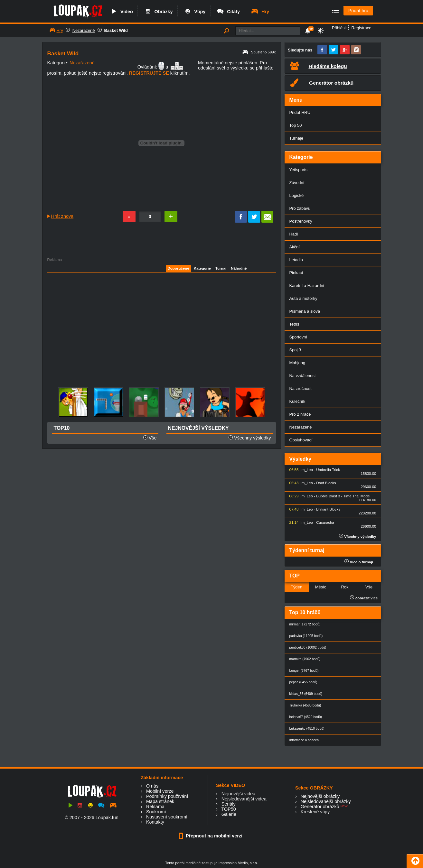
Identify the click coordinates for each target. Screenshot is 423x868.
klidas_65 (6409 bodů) (306, 694)
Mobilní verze (160, 791)
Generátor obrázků (320, 807)
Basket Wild (116, 30)
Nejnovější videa (239, 794)
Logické (297, 195)
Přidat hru (358, 11)
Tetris (294, 324)
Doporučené (179, 268)
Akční (295, 247)
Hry (260, 12)
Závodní (297, 183)
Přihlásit (339, 28)
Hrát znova (62, 216)
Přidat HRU (300, 112)
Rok (345, 587)
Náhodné (239, 268)
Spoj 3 (295, 350)
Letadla (296, 260)
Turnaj (221, 268)
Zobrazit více (364, 598)
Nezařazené (84, 30)
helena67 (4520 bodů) (306, 717)
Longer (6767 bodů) (304, 671)
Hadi (294, 234)
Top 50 (296, 125)
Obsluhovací (301, 440)
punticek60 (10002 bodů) (308, 647)
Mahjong (297, 363)
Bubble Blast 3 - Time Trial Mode (343, 496)
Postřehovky (301, 221)
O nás (152, 786)
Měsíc (321, 587)
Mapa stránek (160, 801)
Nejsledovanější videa (244, 799)
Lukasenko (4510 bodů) (307, 729)
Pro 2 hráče (300, 414)
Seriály (229, 804)
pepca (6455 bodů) (303, 682)
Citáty (228, 12)
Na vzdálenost (303, 376)
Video (121, 12)
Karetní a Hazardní (307, 286)
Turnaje (296, 138)
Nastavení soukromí (167, 817)
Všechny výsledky (250, 438)
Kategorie (202, 268)
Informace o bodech (304, 740)
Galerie (229, 814)
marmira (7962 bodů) (305, 659)
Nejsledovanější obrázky (326, 801)
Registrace (362, 28)
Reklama (155, 807)
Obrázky (158, 12)
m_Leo (307, 470)
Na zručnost (301, 388)
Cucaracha (325, 522)
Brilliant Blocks (328, 509)
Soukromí (156, 812)
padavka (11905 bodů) (306, 636)
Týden (296, 587)
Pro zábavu (300, 208)
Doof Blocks (326, 483)
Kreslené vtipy (315, 812)
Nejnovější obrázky (320, 796)
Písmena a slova (305, 311)
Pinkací (296, 273)
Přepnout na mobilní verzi (211, 836)
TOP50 (228, 809)
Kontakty (155, 822)
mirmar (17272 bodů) (305, 624)
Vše (153, 438)
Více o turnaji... (360, 562)
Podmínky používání (167, 796)
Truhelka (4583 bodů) (305, 705)
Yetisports (298, 170)
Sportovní (298, 337)
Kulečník (297, 401)
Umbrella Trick (328, 470)
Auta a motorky (303, 298)
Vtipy (194, 12)
